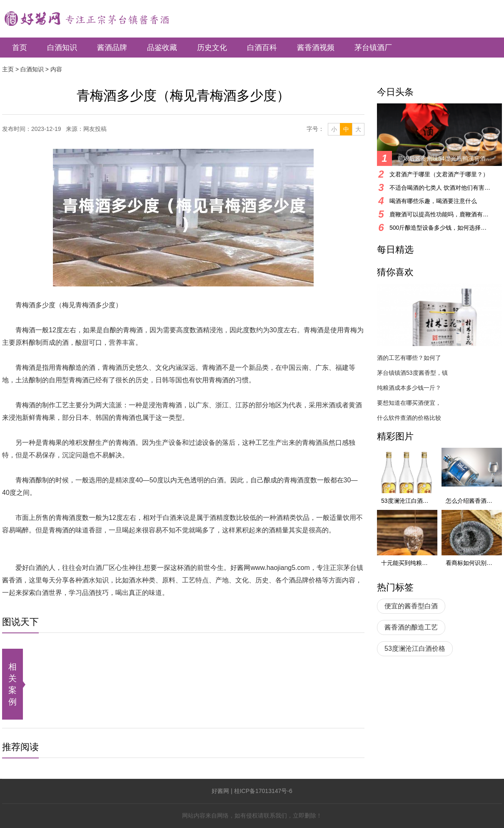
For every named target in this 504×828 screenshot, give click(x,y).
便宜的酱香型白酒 (411, 606)
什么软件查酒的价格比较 (409, 418)
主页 (8, 69)
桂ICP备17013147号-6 (263, 791)
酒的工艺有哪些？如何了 (409, 358)
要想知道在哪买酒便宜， (409, 403)
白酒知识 (62, 48)
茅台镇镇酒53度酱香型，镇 (412, 373)
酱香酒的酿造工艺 (411, 627)
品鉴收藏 (162, 48)
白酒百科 (262, 48)
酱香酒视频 (316, 48)
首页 (20, 48)
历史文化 (212, 48)
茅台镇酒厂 (373, 48)
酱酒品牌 (112, 48)
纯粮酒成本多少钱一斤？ (409, 388)
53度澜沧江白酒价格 (415, 649)
